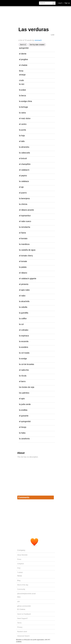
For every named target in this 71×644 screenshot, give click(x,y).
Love (53, 35)
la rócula (23, 376)
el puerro (23, 193)
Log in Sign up (64, 3)
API (19, 602)
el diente (23, 54)
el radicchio (24, 370)
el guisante (24, 416)
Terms (19, 623)
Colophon (21, 564)
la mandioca (24, 244)
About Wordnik (22, 555)
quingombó (24, 48)
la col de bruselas (27, 364)
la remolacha (25, 227)
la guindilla (24, 313)
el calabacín (24, 170)
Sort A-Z (23, 45)
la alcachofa (24, 301)
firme (21, 71)
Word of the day (23, 585)
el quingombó (25, 421)
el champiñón (25, 164)
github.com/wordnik (24, 606)
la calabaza (24, 181)
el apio (22, 399)
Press (19, 559)
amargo (22, 75)
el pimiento (24, 284)
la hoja (22, 136)
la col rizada (24, 353)
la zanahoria (24, 439)
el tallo (22, 141)
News (20, 576)
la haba (22, 433)
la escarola (24, 341)
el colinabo (24, 330)
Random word (22, 632)
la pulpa (22, 90)
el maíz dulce (25, 118)
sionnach (38, 40)
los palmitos (24, 393)
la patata (23, 267)
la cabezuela (25, 153)
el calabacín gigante (28, 279)
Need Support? (23, 618)
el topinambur (25, 216)
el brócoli (23, 158)
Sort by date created (37, 45)
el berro (22, 381)
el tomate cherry (26, 256)
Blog (19, 580)
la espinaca (24, 336)
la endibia (23, 410)
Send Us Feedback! (24, 614)
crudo (22, 80)
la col (21, 324)
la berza (23, 96)
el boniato (23, 238)
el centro (23, 124)
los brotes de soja (27, 387)
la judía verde (25, 404)
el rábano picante (26, 210)
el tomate (23, 261)
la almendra (24, 147)
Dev (19, 597)
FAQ (19, 568)
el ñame (23, 233)
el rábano (23, 273)
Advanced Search (23, 636)
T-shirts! (20, 572)
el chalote (23, 65)
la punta (23, 130)
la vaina (22, 113)
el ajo (21, 187)
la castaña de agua (27, 250)
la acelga (23, 359)
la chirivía (23, 204)
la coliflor (23, 319)
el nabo (22, 296)
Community (21, 589)
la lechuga (24, 107)
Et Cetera (21, 609)
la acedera (24, 347)
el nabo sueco (25, 221)
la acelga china (26, 101)
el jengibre (24, 59)
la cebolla (23, 307)
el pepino (23, 176)
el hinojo (23, 427)
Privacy (20, 627)
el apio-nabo (24, 290)
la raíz (22, 84)
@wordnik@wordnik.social (26, 594)
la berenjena (24, 198)
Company (21, 550)
